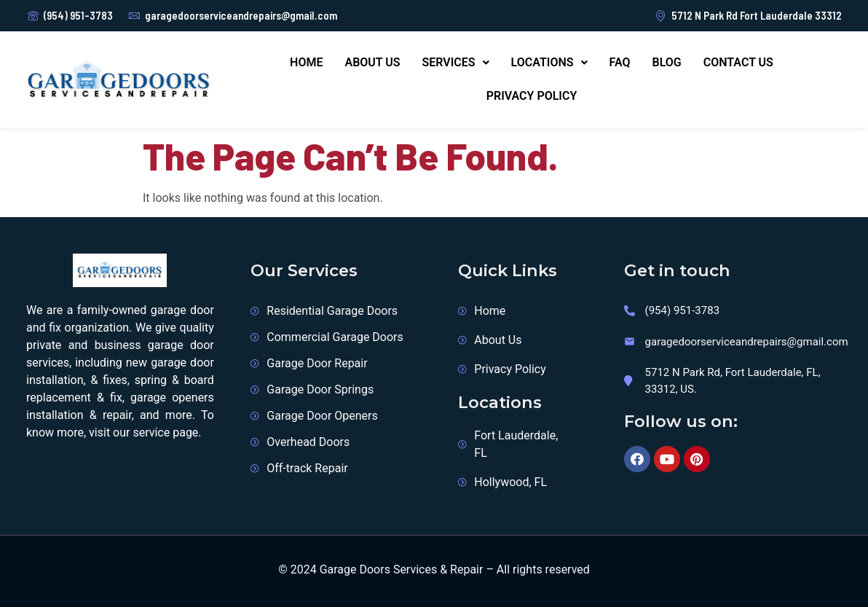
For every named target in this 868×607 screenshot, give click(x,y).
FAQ (620, 62)
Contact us (738, 62)
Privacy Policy (532, 96)
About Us (372, 62)
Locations (549, 62)
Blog (666, 62)
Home (306, 62)
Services (456, 62)
